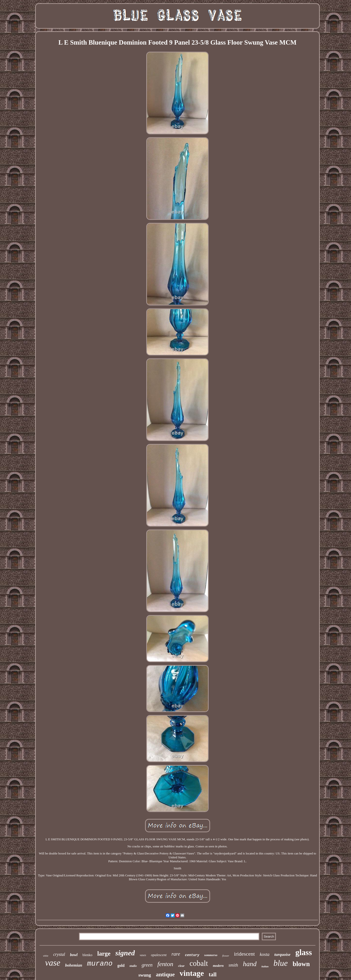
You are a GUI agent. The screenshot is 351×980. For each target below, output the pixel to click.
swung (145, 975)
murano (100, 964)
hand (250, 964)
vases (143, 955)
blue (281, 963)
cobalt (199, 963)
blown (301, 964)
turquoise (283, 955)
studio (133, 966)
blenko (87, 955)
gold (121, 965)
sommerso (211, 955)
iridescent (244, 954)
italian (265, 966)
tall (213, 975)
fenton (165, 964)
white (46, 956)
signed (125, 953)
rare (176, 954)
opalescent (159, 955)
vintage (192, 973)
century (192, 955)
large (104, 954)
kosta (264, 954)
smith (233, 965)
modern (218, 966)
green (147, 965)
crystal (59, 954)
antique (165, 974)
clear (181, 966)
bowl (74, 955)
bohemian (74, 965)
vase (53, 963)
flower (226, 956)
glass (304, 952)
